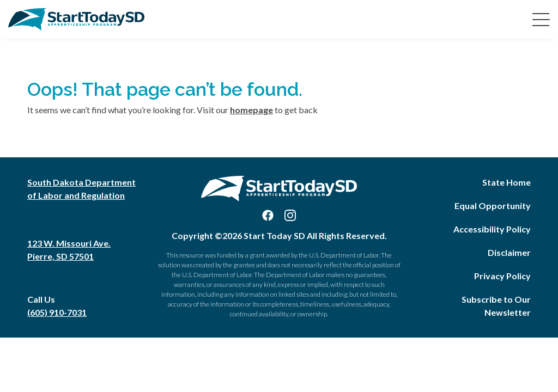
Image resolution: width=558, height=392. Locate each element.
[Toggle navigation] (539, 19)
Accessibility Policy (492, 229)
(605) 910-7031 (57, 312)
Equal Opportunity (493, 206)
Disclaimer (509, 252)
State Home (507, 182)
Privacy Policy (502, 276)
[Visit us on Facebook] (268, 215)
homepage (251, 110)
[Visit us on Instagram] (290, 215)
